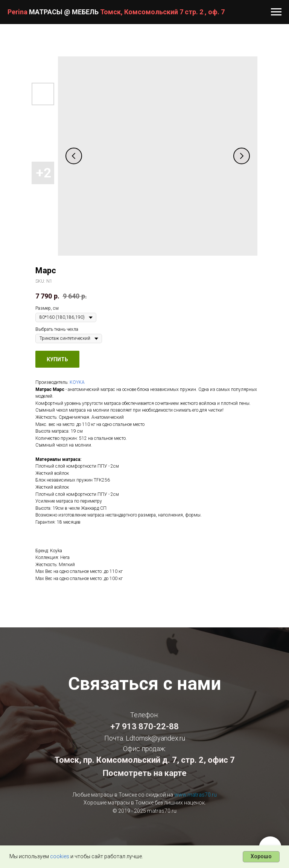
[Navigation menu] (276, 12)
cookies (60, 856)
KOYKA (77, 382)
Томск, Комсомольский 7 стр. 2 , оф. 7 (162, 12)
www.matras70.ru (195, 795)
